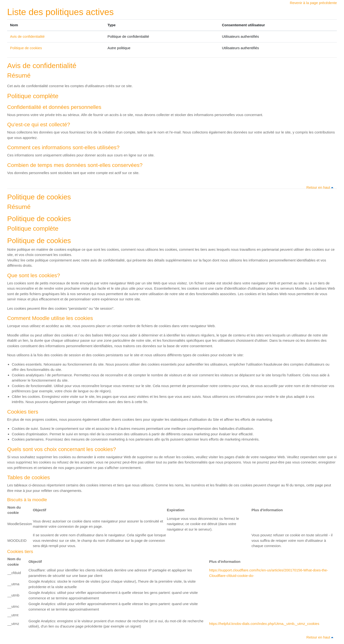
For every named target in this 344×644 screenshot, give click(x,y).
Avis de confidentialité (27, 36)
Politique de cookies (26, 48)
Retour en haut (321, 187)
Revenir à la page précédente (313, 3)
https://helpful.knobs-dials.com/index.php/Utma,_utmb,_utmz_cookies (264, 624)
